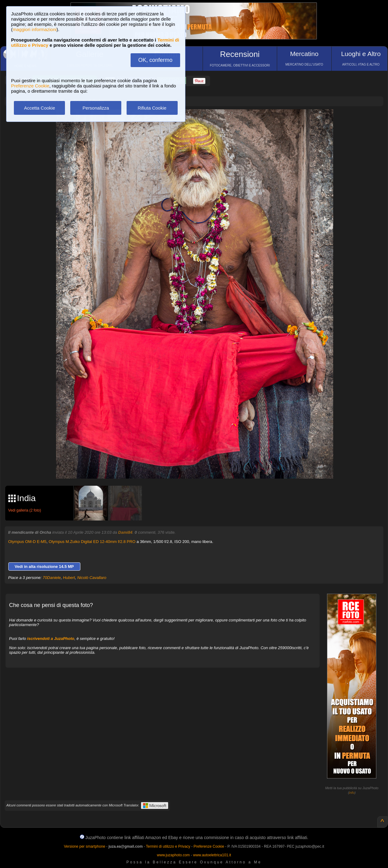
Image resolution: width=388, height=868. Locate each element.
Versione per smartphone (84, 846)
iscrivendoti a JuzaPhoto (51, 639)
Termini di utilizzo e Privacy (168, 846)
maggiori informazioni (35, 29)
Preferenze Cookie (30, 86)
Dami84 (125, 532)
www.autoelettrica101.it (212, 855)
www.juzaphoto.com (174, 855)
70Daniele (52, 578)
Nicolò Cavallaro (92, 578)
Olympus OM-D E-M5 (27, 542)
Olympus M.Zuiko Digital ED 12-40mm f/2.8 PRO (92, 542)
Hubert (69, 578)
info (352, 793)
